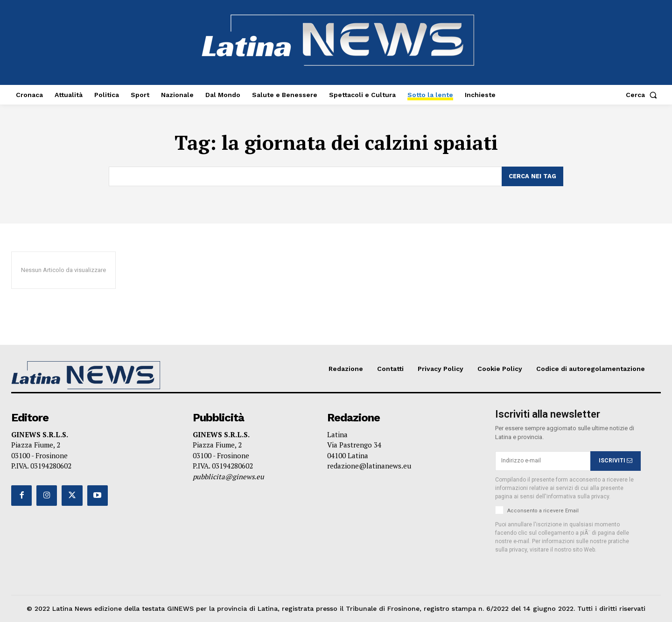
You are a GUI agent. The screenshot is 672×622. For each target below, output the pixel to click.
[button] (643, 95)
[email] (543, 461)
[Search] (532, 176)
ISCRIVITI (616, 461)
